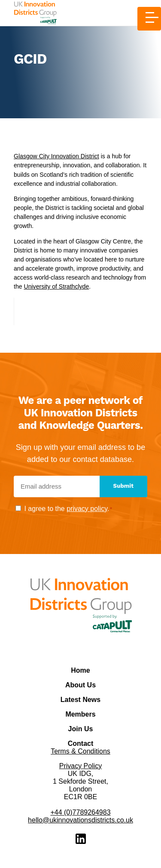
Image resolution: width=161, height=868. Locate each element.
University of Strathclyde (56, 286)
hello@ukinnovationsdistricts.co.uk (80, 820)
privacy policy (87, 509)
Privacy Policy (81, 766)
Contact (81, 743)
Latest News (80, 700)
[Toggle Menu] (149, 19)
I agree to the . (68, 509)
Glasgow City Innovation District (56, 156)
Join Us (81, 729)
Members (80, 714)
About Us (80, 685)
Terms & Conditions (80, 751)
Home (80, 670)
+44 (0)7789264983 (80, 812)
